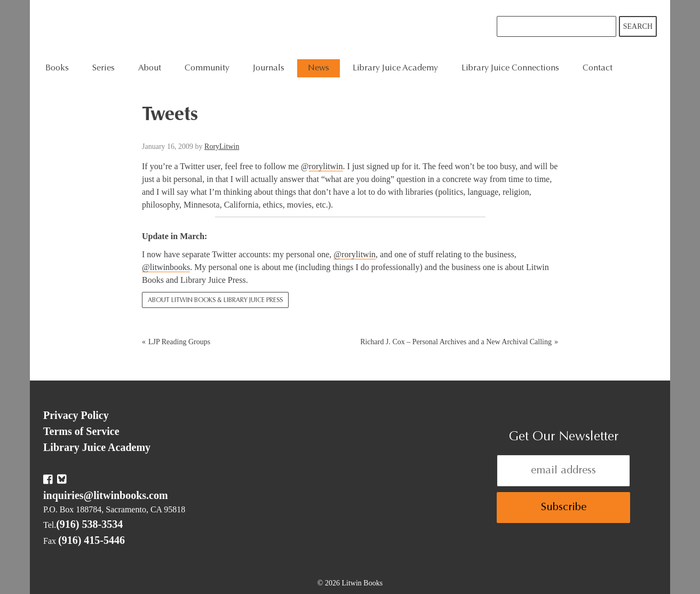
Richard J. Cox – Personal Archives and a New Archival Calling (456, 342)
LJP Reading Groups (179, 342)
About (150, 68)
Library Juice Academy (395, 68)
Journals (269, 68)
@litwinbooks (166, 267)
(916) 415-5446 (92, 540)
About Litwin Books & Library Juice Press (215, 300)
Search (638, 26)
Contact (598, 68)
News (319, 68)
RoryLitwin (222, 146)
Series (104, 68)
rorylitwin (326, 166)
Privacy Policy (76, 415)
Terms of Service (81, 431)
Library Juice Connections (510, 68)
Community (207, 68)
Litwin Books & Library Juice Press (205, 30)
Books (57, 68)
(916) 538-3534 (89, 524)
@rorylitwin (355, 254)
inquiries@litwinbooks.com (106, 495)
